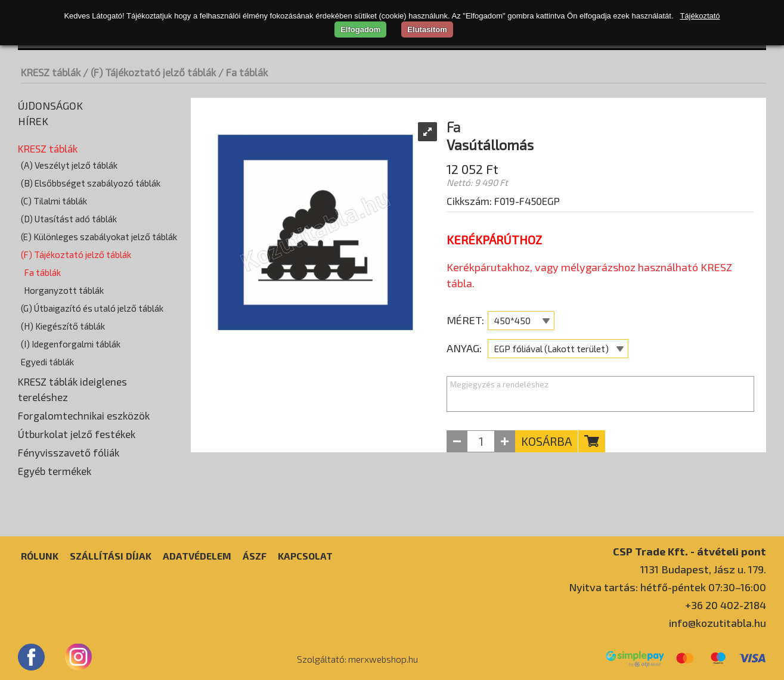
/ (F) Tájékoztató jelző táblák (149, 72)
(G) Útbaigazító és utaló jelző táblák (92, 308)
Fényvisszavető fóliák (69, 452)
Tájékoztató (700, 16)
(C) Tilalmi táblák (54, 201)
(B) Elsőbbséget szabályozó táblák (91, 183)
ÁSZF (255, 556)
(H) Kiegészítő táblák (63, 326)
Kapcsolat (305, 556)
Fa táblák (42, 272)
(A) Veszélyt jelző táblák (69, 165)
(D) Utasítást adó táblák (69, 219)
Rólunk (40, 556)
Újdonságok (50, 105)
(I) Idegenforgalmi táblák (71, 344)
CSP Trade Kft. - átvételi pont (690, 551)
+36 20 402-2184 (726, 605)
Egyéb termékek (55, 471)
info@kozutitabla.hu (718, 623)
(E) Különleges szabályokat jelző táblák (99, 237)
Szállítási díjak (111, 556)
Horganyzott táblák (64, 290)
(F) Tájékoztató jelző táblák (76, 254)
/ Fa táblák (243, 72)
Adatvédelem (197, 556)
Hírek (33, 121)
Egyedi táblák (47, 362)
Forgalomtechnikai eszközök (84, 415)
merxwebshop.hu (383, 659)
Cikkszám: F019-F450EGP (503, 201)
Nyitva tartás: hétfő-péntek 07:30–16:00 (667, 587)
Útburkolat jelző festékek (77, 434)
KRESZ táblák (51, 72)
